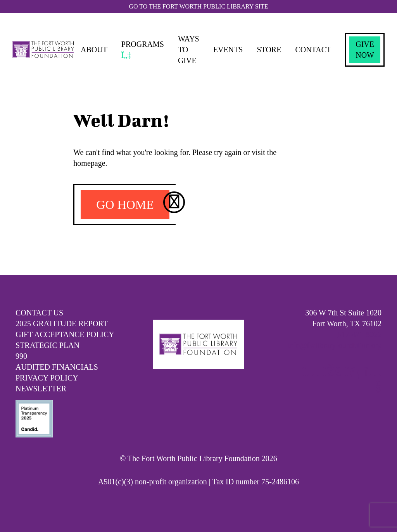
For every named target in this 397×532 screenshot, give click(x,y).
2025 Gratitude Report (62, 324)
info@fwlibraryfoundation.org (334, 345)
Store (269, 50)
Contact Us (39, 313)
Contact (313, 50)
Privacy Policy (47, 378)
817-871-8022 (360, 334)
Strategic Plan (47, 345)
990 (21, 356)
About (94, 50)
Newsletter (41, 389)
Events (228, 50)
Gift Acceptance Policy (65, 334)
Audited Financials (57, 367)
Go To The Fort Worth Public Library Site (198, 6)
